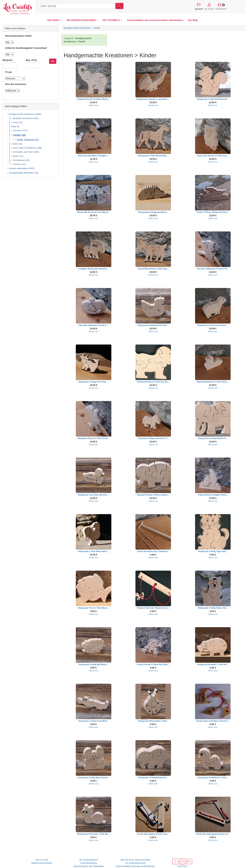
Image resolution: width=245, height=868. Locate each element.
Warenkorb (221, 6)
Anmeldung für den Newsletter (89, 866)
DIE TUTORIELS (112, 20)
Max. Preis (31, 60)
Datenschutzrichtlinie (42, 863)
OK (53, 61)
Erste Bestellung (89, 863)
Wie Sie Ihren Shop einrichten (136, 860)
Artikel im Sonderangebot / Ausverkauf (26, 48)
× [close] (104, 38)
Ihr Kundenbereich (89, 860)
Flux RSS (182, 866)
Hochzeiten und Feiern (23, 152)
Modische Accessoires (23, 118)
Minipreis (8, 60)
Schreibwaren (19, 160)
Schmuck (17, 131)
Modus (16, 156)
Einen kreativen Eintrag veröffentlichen (136, 866)
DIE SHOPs (55, 20)
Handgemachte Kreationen (21, 114)
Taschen (17, 164)
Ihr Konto (209, 6)
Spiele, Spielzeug (25, 140)
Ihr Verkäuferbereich (135, 863)
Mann (16, 144)
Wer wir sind (42, 860)
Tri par (8, 72)
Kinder (17, 135)
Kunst (16, 122)
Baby (14, 126)
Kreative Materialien (18, 168)
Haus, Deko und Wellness (25, 148)
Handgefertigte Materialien (21, 173)
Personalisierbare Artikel (18, 36)
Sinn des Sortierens (16, 84)
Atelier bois (94, 105)
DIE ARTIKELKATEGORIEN (82, 20)
